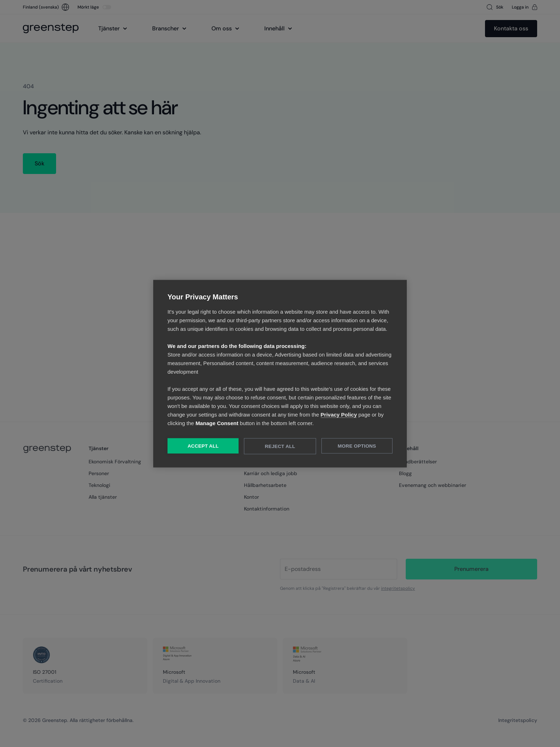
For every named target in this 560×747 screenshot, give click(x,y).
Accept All (203, 446)
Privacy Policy (339, 414)
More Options (357, 446)
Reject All (280, 446)
